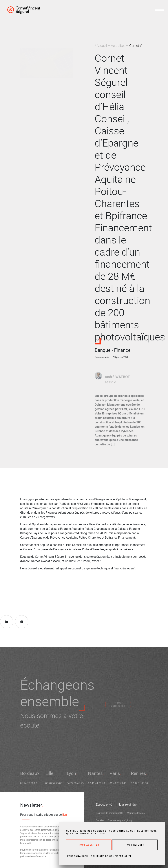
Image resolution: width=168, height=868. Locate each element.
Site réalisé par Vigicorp (120, 820)
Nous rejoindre (127, 804)
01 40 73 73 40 (118, 785)
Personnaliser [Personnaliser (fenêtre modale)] (78, 856)
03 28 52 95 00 (54, 785)
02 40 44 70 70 (96, 785)
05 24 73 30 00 (29, 785)
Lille (49, 775)
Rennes (138, 775)
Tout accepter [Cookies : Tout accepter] (89, 845)
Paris (115, 775)
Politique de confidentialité (110, 813)
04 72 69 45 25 (75, 785)
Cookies (100, 820)
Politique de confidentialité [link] (111, 856)
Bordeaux (30, 775)
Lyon (71, 775)
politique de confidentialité (33, 856)
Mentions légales (136, 813)
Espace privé (104, 804)
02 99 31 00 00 (139, 785)
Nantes (95, 775)
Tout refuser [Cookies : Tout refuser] (135, 845)
